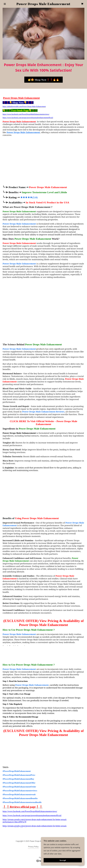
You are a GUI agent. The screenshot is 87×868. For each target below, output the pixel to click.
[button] (9, 4)
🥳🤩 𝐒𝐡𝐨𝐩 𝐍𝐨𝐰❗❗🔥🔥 (43, 80)
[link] (43, 4)
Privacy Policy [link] (33, 847)
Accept (63, 860)
